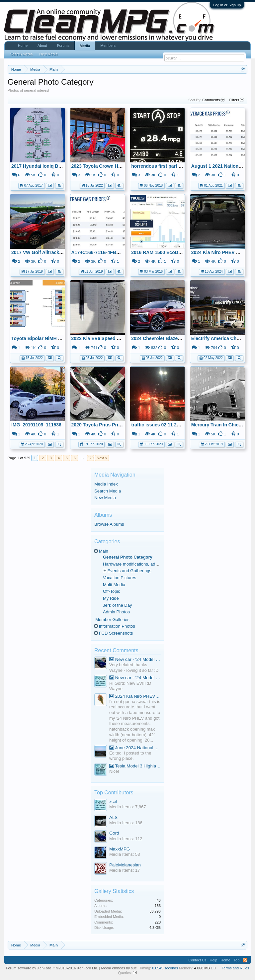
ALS (113, 817)
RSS (245, 960)
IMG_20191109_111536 (36, 425)
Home (23, 45)
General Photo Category (128, 557)
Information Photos (117, 626)
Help (214, 960)
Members (108, 45)
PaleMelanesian (125, 865)
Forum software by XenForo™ (52, 968)
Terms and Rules (236, 968)
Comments (213, 100)
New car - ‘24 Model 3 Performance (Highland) (135, 659)
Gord (114, 833)
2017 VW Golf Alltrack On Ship (45, 252)
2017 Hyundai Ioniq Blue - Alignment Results (61, 166)
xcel (113, 802)
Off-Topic (112, 591)
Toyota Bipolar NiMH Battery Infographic (56, 338)
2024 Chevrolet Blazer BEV (161, 338)
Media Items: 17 (125, 870)
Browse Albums (109, 524)
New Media (105, 498)
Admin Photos (116, 612)
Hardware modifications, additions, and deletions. (150, 564)
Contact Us (197, 960)
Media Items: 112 (126, 839)
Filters (237, 100)
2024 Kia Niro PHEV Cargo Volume (135, 696)
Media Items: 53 (125, 854)
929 (91, 458)
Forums (63, 45)
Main (104, 551)
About (42, 45)
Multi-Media (114, 585)
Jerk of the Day (117, 605)
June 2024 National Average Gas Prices (135, 748)
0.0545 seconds (165, 968)
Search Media (108, 491)
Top (237, 960)
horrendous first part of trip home (168, 166)
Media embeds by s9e (119, 968)
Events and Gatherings (129, 571)
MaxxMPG (120, 849)
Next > (102, 458)
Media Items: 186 (126, 823)
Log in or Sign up (227, 5)
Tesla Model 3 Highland (135, 766)
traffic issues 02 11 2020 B (160, 425)
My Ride (111, 598)
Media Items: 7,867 (128, 807)
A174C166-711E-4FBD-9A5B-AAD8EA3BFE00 (121, 252)
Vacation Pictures (120, 578)
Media (85, 46)
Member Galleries (112, 620)
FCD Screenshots (116, 633)
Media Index (106, 484)
